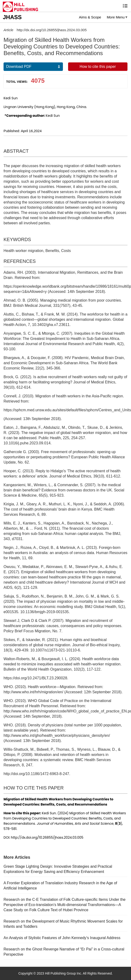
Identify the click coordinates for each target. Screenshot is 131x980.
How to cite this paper (98, 67)
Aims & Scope (90, 17)
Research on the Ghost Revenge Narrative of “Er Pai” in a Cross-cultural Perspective (64, 952)
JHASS (12, 17)
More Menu (116, 17)
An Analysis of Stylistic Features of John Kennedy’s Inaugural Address (62, 938)
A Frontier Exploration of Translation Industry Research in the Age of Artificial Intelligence (60, 886)
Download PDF (19, 67)
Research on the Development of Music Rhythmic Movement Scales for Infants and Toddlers (63, 924)
